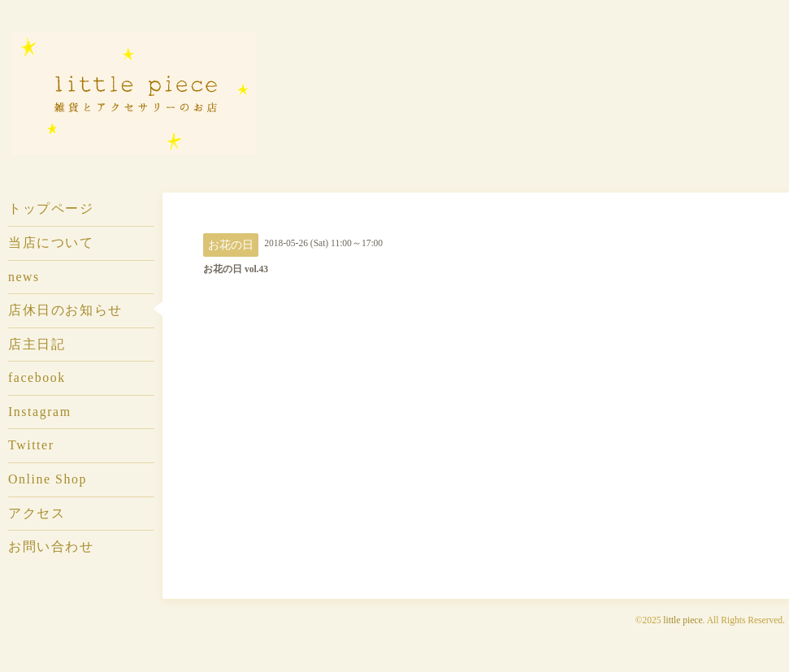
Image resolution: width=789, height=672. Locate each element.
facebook (37, 377)
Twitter (31, 445)
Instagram (40, 412)
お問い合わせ (51, 546)
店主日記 (37, 344)
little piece (683, 620)
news (24, 277)
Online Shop (48, 479)
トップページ (51, 208)
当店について (51, 243)
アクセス (37, 513)
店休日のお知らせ (65, 310)
